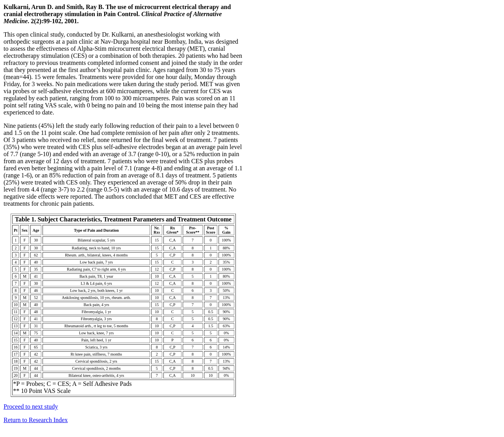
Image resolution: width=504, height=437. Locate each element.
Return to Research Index (36, 420)
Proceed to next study (31, 407)
